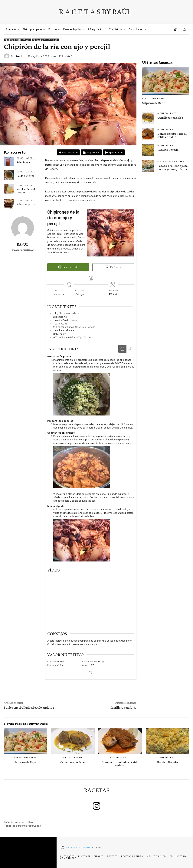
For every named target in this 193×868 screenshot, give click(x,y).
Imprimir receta (114, 152)
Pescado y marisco (45, 40)
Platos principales (17, 40)
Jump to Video (91, 152)
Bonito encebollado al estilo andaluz (29, 707)
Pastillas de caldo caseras (26, 191)
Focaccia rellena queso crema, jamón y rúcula (172, 167)
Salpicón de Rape (153, 103)
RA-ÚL (19, 56)
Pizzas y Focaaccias (171, 161)
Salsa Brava (23, 162)
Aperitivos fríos (153, 99)
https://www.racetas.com (23, 250)
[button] (184, 30)
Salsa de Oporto (26, 204)
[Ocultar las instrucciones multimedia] (130, 349)
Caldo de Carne (25, 176)
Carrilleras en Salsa (123, 707)
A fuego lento (167, 113)
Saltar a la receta (68, 152)
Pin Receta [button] (113, 267)
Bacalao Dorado (168, 149)
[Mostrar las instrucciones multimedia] (122, 349)
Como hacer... (26, 158)
